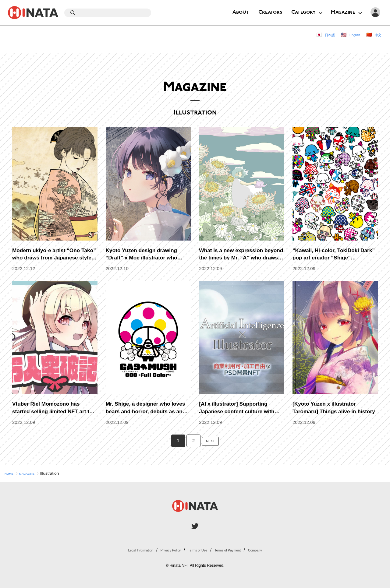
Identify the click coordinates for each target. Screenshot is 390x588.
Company (273, 550)
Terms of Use (199, 550)
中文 (377, 35)
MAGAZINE (34, 473)
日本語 (321, 35)
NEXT (211, 440)
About (241, 12)
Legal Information (124, 550)
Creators (270, 12)
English (350, 35)
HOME (11, 473)
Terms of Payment (238, 550)
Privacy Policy (163, 550)
